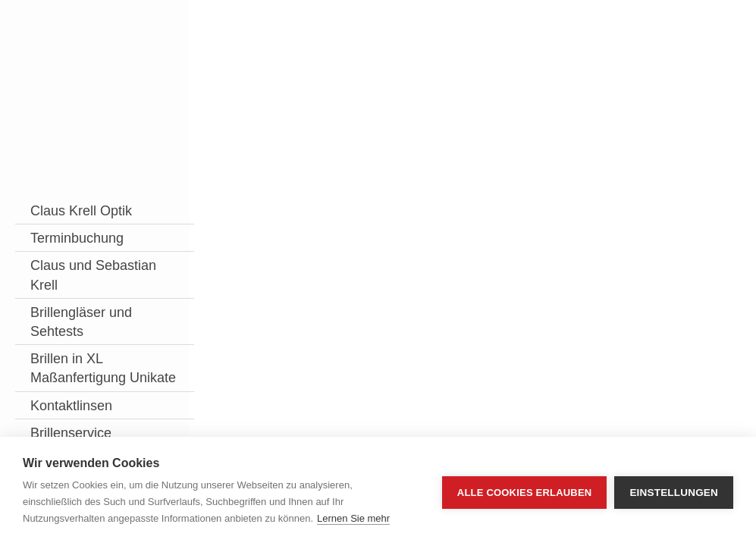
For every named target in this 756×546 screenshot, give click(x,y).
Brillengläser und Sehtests (70, 360)
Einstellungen (674, 492)
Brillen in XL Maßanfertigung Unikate (78, 416)
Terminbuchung (77, 257)
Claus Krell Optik (63, 220)
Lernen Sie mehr (353, 518)
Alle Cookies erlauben (525, 492)
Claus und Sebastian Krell (61, 304)
